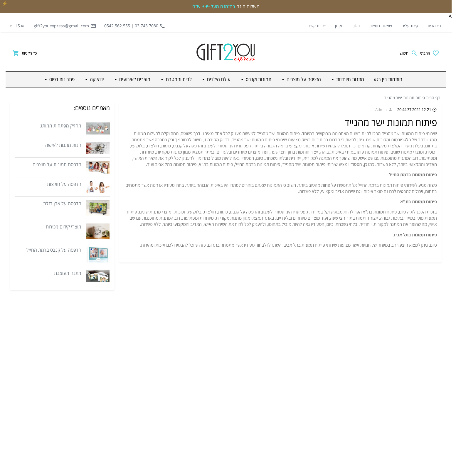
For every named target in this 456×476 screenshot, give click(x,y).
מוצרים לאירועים (322, 422)
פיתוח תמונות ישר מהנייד (405, 98)
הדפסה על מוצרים (320, 366)
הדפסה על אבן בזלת (62, 203)
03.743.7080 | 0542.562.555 (135, 26)
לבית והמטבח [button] (178, 79)
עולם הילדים (325, 394)
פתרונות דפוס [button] (61, 79)
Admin (384, 110)
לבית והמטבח (324, 408)
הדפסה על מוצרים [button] (303, 79)
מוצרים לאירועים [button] (134, 79)
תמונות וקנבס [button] (258, 79)
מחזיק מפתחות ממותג (61, 126)
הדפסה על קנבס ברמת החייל (54, 250)
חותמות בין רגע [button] (388, 79)
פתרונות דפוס (324, 450)
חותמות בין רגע (323, 338)
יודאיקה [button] (96, 79)
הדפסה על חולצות (64, 184)
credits (265, 470)
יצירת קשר (317, 26)
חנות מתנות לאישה (63, 145)
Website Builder (241, 470)
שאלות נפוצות (381, 26)
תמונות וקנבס (324, 380)
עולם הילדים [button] (218, 79)
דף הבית (434, 26)
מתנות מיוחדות (323, 352)
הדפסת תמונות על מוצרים (57, 164)
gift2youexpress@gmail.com (65, 26)
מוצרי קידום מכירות (64, 227)
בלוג (356, 26)
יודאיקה (328, 436)
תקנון (339, 26)
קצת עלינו (410, 26)
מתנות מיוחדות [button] (350, 79)
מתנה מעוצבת (68, 273)
